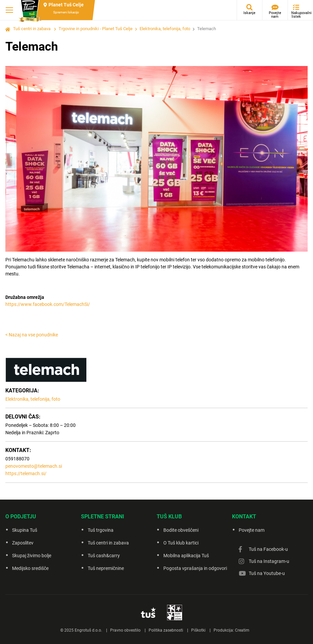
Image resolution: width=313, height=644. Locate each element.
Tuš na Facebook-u (268, 549)
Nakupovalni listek (298, 15)
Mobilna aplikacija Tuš (186, 556)
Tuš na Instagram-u (269, 561)
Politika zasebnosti (166, 630)
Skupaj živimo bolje (32, 556)
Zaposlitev (23, 543)
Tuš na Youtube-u (267, 573)
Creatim (242, 630)
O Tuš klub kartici (181, 543)
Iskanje (249, 13)
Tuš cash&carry (104, 556)
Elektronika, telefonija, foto (165, 29)
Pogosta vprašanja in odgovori (195, 568)
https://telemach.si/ (26, 473)
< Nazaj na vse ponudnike (32, 335)
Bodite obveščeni (181, 530)
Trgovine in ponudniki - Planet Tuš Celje (96, 29)
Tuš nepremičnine (106, 568)
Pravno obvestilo (125, 630)
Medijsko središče (30, 568)
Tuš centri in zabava (32, 29)
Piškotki (198, 630)
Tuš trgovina (101, 530)
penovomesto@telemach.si (34, 466)
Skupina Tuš (25, 530)
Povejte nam (275, 15)
